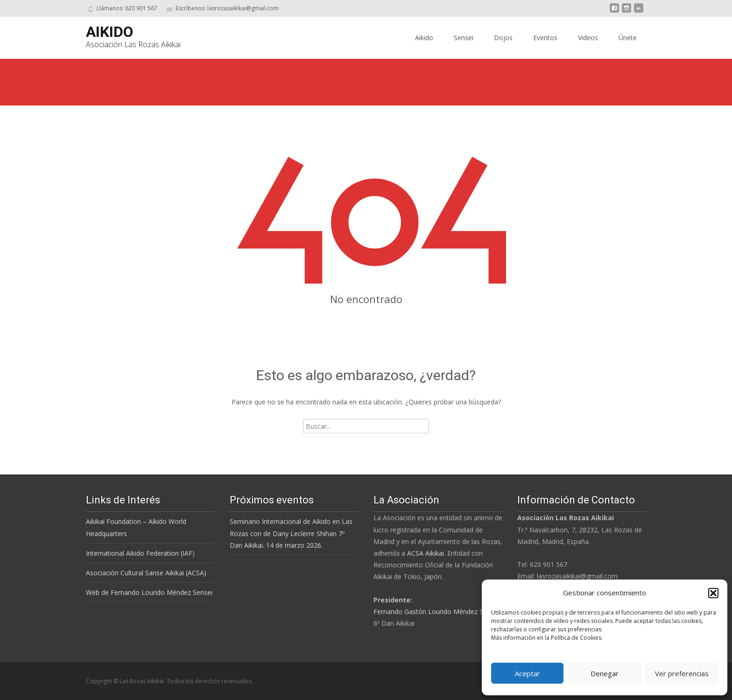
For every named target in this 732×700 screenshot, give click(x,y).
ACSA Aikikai (426, 553)
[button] (713, 593)
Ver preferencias (682, 673)
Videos (588, 38)
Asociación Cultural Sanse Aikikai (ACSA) (146, 573)
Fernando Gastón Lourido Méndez (426, 612)
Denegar (605, 673)
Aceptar (528, 673)
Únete (628, 38)
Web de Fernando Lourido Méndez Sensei (149, 592)
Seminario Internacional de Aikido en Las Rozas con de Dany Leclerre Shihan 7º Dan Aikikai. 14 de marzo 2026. (291, 533)
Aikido (424, 38)
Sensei (464, 38)
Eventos (545, 38)
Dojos (503, 38)
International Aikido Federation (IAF (139, 553)
